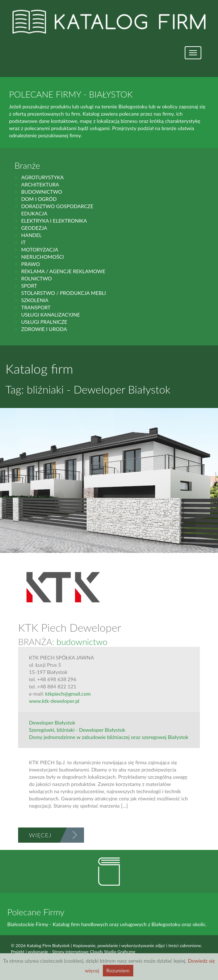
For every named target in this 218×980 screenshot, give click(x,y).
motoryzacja (39, 250)
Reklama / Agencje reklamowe (63, 271)
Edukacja (34, 213)
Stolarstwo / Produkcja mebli (63, 293)
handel (31, 235)
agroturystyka (42, 177)
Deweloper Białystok (52, 723)
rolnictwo (36, 278)
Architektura (40, 184)
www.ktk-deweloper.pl (54, 701)
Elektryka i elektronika (54, 221)
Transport (36, 307)
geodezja (34, 228)
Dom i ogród (39, 199)
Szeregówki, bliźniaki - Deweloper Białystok (77, 730)
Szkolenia (35, 300)
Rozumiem (118, 970)
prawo (30, 264)
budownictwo (41, 192)
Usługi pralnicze (44, 322)
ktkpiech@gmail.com (68, 694)
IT (23, 242)
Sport (29, 286)
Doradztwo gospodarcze (57, 206)
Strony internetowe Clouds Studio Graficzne (94, 952)
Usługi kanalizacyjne (50, 315)
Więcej (40, 835)
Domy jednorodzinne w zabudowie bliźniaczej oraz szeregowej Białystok (109, 737)
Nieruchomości (42, 257)
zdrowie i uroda (44, 329)
